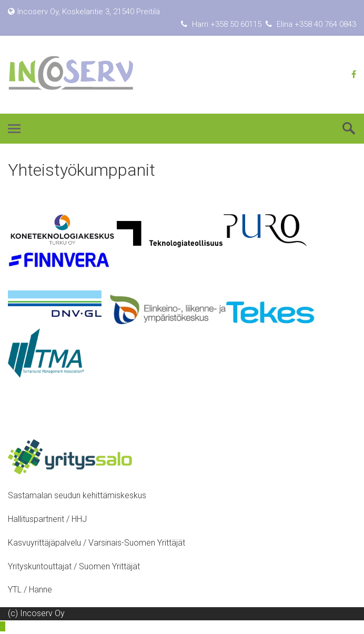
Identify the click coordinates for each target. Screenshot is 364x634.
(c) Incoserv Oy (36, 613)
